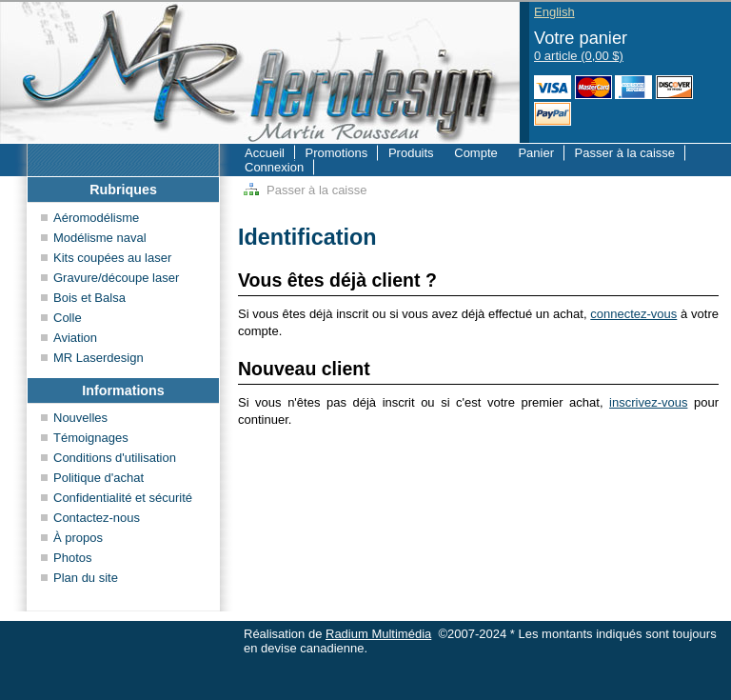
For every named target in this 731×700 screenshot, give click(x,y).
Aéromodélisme (96, 218)
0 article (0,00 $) (579, 56)
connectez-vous (633, 314)
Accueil (265, 153)
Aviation (75, 338)
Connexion (274, 167)
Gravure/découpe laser (116, 278)
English (554, 12)
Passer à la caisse (625, 153)
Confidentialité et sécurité (123, 498)
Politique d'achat (99, 478)
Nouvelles (80, 418)
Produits (411, 153)
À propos (78, 538)
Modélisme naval (100, 238)
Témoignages (91, 438)
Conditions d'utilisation (115, 458)
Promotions (337, 153)
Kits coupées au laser (112, 258)
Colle (68, 318)
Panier (536, 153)
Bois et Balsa (89, 298)
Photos (72, 558)
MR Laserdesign (99, 358)
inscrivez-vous (648, 402)
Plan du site (86, 578)
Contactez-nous (97, 518)
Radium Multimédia (378, 634)
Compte (476, 153)
